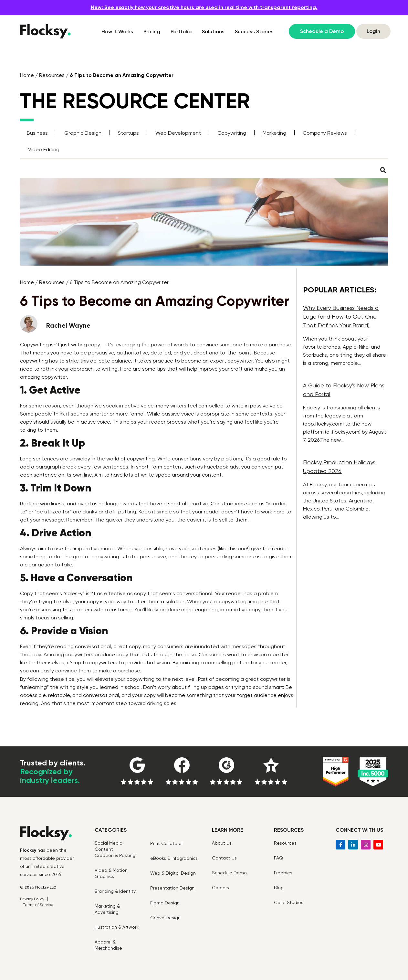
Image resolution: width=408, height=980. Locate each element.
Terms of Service (38, 905)
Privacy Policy (32, 899)
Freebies (283, 873)
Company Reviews (325, 133)
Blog (279, 888)
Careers (220, 888)
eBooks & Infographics (174, 858)
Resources (52, 75)
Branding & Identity (115, 891)
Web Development (178, 133)
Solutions (213, 32)
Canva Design (165, 918)
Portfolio (181, 32)
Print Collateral (166, 843)
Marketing (274, 133)
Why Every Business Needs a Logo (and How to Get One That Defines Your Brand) (341, 316)
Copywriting (232, 133)
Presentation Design (172, 888)
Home (27, 75)
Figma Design (165, 903)
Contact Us (224, 858)
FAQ (278, 858)
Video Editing (44, 149)
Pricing (152, 32)
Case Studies (289, 902)
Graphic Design (83, 133)
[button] (383, 170)
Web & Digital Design (173, 873)
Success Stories (254, 32)
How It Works (117, 32)
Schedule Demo (229, 873)
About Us (222, 843)
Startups (128, 133)
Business (37, 133)
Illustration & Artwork (117, 927)
